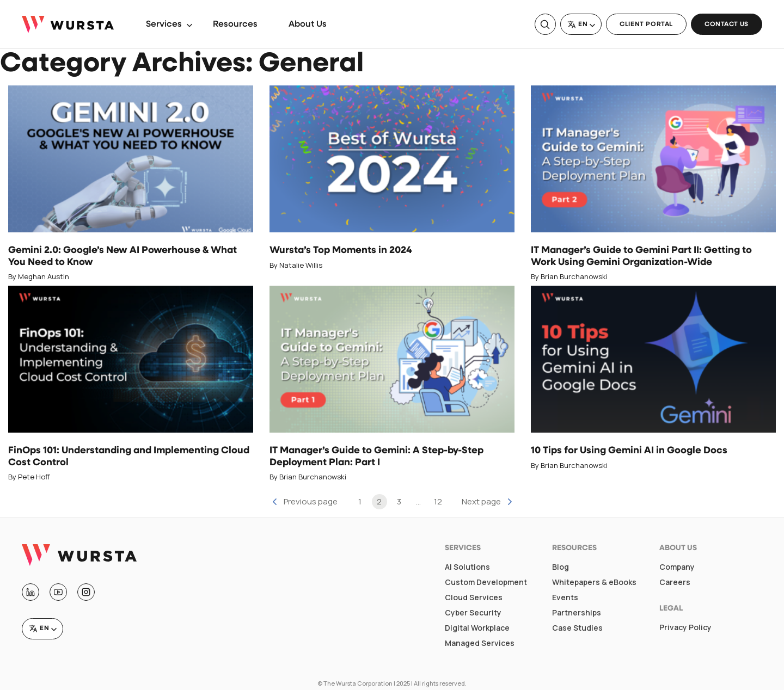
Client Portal (646, 24)
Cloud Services (474, 597)
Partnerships (577, 613)
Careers (675, 582)
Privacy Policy (685, 627)
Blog (561, 567)
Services (164, 24)
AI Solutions (467, 567)
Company (677, 567)
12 (438, 501)
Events (565, 597)
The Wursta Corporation (358, 683)
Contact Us (727, 24)
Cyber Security (473, 613)
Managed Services (480, 643)
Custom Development (486, 582)
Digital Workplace (477, 628)
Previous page (311, 501)
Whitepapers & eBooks (594, 582)
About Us (308, 24)
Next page (481, 501)
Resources (235, 24)
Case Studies (577, 628)
